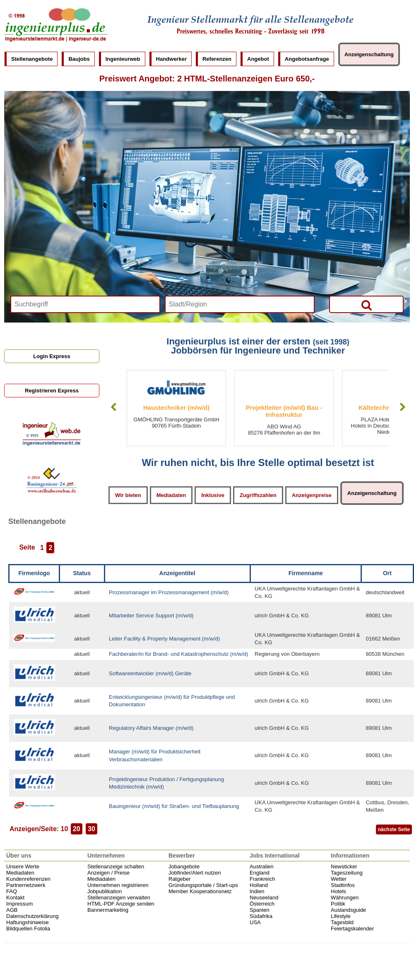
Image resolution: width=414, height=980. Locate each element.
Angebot (258, 59)
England (260, 873)
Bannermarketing (108, 910)
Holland (259, 885)
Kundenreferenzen (28, 879)
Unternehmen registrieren (118, 885)
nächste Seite (394, 829)
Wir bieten (128, 495)
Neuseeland (264, 898)
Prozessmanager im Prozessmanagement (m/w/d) (169, 592)
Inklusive (213, 495)
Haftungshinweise (28, 922)
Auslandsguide (348, 910)
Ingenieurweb (123, 59)
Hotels (338, 891)
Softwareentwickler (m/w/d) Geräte (150, 673)
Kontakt (15, 898)
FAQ (12, 891)
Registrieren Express (52, 391)
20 (77, 829)
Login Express (52, 356)
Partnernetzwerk (26, 885)
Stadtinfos (343, 885)
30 (91, 829)
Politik (338, 904)
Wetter (339, 879)
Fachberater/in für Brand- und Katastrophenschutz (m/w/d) (178, 654)
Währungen (345, 898)
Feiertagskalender (352, 929)
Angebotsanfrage (307, 59)
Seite (27, 548)
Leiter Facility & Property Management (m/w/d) (164, 639)
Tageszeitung (347, 873)
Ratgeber (179, 879)
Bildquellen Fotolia (28, 929)
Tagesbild (342, 922)
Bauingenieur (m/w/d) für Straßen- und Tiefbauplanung (174, 806)
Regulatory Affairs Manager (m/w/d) (151, 728)
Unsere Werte (23, 866)
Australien (262, 866)
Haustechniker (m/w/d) (176, 408)
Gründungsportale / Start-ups (203, 885)
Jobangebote (184, 866)
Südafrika (261, 916)
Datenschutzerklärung (32, 916)
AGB (12, 910)
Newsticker (344, 866)
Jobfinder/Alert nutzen (195, 873)
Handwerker (171, 59)
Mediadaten (171, 495)
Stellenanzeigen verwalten (119, 898)
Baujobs (79, 59)
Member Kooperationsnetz (200, 891)
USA (255, 922)
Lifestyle (341, 916)
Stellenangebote (32, 59)
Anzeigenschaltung (369, 54)
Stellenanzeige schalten (116, 866)
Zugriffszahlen (258, 495)
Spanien (260, 910)
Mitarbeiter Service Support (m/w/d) (151, 615)
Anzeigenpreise (312, 495)
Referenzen (217, 59)
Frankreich (262, 879)
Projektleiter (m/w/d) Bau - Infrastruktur (284, 411)
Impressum (19, 904)
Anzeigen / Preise (108, 873)
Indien (257, 891)
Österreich (262, 904)
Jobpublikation (105, 891)
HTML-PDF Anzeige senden (121, 904)
